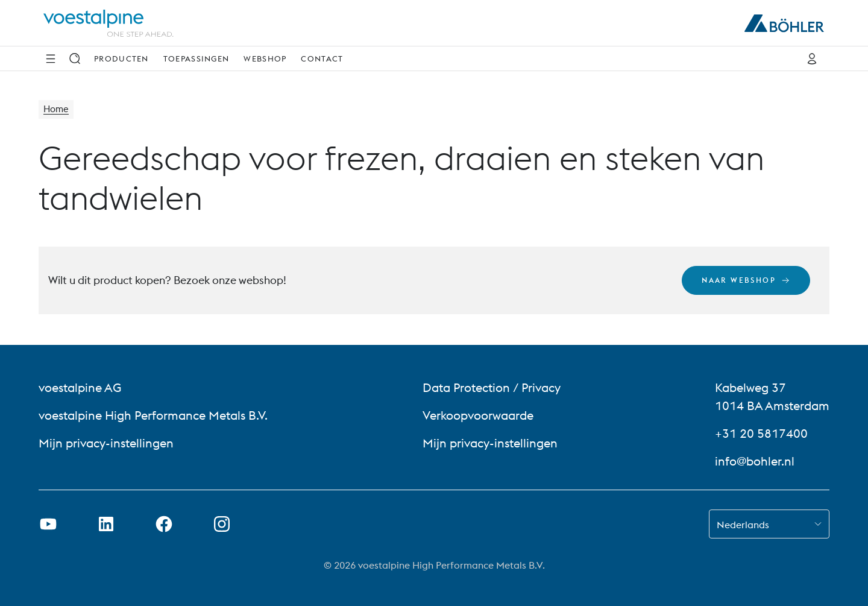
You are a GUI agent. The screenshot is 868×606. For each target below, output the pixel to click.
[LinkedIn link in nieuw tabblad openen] (106, 524)
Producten (121, 58)
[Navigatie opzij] (51, 58)
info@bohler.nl (755, 461)
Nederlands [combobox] (743, 525)
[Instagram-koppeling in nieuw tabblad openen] (222, 524)
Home (57, 110)
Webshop (265, 58)
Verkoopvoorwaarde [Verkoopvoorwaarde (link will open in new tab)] (478, 415)
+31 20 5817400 (761, 433)
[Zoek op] (75, 58)
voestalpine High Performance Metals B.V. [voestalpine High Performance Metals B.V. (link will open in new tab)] (153, 415)
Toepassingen (197, 58)
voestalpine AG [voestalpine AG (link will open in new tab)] (80, 387)
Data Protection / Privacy (492, 387)
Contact (322, 58)
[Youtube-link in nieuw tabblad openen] (48, 524)
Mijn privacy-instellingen (106, 443)
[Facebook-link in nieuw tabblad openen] (164, 524)
